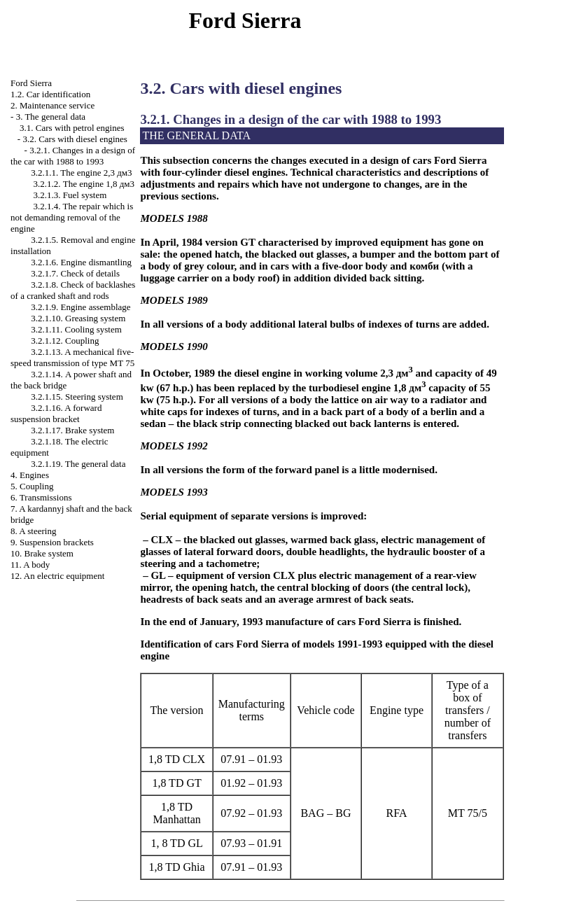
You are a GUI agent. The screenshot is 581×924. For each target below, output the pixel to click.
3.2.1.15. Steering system (77, 397)
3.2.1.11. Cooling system (76, 329)
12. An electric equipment (57, 576)
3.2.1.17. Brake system (72, 430)
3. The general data (51, 117)
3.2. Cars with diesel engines (75, 139)
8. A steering (33, 531)
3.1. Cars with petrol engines (72, 128)
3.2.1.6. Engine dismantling (81, 262)
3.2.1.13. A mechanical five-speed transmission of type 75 (72, 357)
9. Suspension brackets (52, 542)
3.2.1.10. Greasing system (78, 318)
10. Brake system (42, 553)
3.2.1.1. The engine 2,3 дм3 (81, 173)
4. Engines (30, 475)
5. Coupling (32, 486)
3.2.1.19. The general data (78, 464)
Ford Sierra (31, 83)
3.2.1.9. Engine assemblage (80, 307)
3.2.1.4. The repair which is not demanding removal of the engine (72, 217)
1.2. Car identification (50, 94)
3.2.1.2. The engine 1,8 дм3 (84, 184)
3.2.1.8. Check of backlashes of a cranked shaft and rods (73, 290)
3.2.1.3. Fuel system (70, 195)
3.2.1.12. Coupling (65, 341)
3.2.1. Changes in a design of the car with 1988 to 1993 (73, 156)
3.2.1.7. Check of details (75, 273)
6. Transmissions (41, 497)
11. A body (30, 565)
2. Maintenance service (52, 105)
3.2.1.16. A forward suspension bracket (56, 413)
